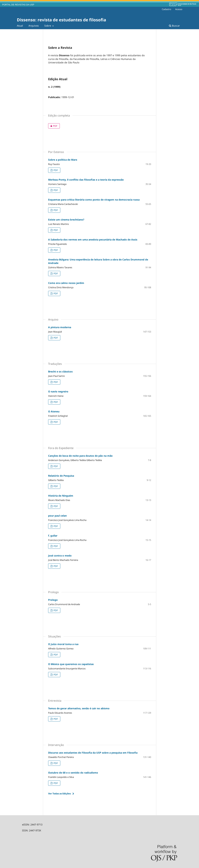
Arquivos (34, 26)
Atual (20, 26)
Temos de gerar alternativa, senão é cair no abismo (79, 708)
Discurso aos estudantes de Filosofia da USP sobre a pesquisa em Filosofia (93, 753)
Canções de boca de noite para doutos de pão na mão (80, 456)
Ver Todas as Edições (59, 794)
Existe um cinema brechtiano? (66, 220)
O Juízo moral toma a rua (63, 644)
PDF (53, 126)
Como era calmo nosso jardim (66, 283)
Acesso (179, 9)
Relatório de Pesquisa (61, 476)
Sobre (48, 26)
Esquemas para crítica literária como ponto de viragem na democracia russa (94, 200)
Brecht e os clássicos (60, 371)
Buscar (174, 26)
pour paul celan (57, 516)
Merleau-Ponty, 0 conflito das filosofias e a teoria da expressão (86, 180)
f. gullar (53, 536)
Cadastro (166, 9)
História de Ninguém (61, 496)
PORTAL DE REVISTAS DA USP (18, 5)
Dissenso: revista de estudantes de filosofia (61, 20)
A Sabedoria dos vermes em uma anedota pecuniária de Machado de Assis (93, 240)
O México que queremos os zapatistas (71, 664)
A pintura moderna (60, 327)
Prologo (53, 600)
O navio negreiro (58, 391)
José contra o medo (60, 556)
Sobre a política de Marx (63, 160)
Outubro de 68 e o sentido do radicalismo (73, 773)
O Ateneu (54, 411)
